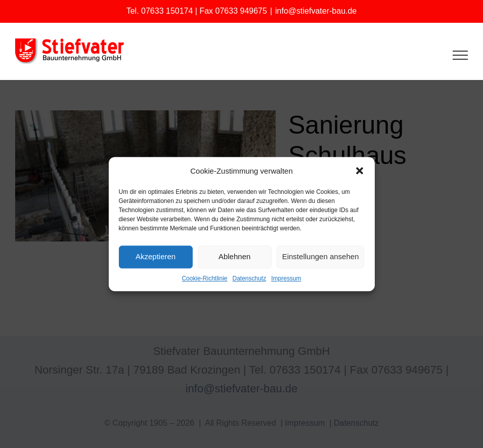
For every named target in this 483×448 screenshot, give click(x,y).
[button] (360, 171)
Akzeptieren (156, 257)
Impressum (286, 278)
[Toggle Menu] (460, 55)
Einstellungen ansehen (321, 257)
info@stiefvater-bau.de (316, 11)
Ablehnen (234, 257)
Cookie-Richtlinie (204, 278)
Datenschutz (250, 278)
